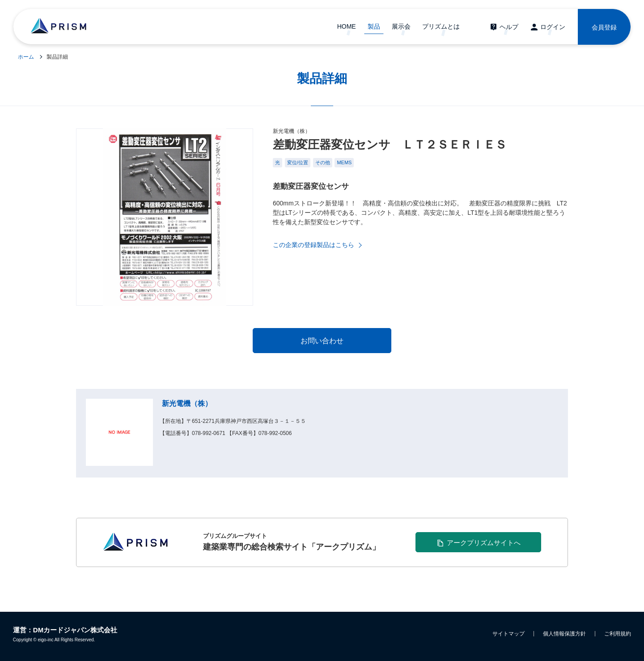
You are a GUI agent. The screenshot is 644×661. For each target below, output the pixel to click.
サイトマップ (508, 634)
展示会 (401, 26)
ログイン (553, 27)
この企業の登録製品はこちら (314, 245)
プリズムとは (441, 26)
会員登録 (604, 27)
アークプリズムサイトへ (484, 543)
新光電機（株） (187, 403)
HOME (347, 26)
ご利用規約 (618, 634)
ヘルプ (509, 27)
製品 (374, 26)
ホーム (26, 57)
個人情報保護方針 (564, 634)
